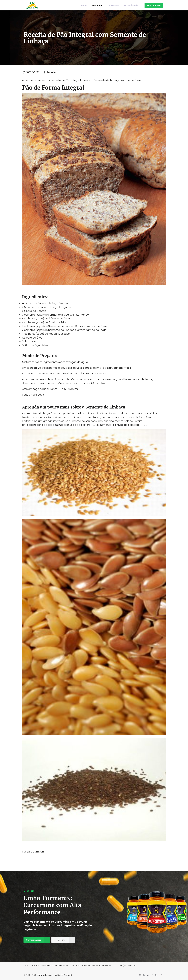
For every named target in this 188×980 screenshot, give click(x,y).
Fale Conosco (154, 5)
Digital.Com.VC (65, 975)
